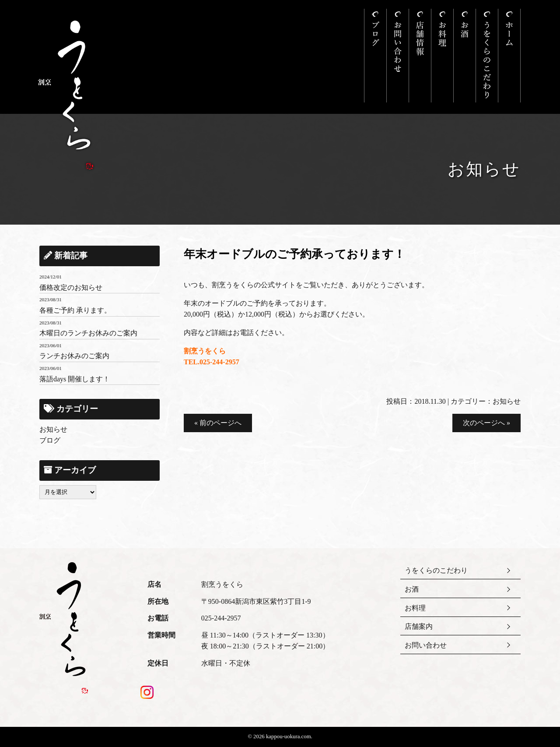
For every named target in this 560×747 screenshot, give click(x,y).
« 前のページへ (218, 423)
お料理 (415, 608)
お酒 (412, 589)
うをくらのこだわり (436, 570)
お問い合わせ (426, 645)
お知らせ (507, 401)
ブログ (50, 440)
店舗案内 (419, 626)
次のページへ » (486, 423)
